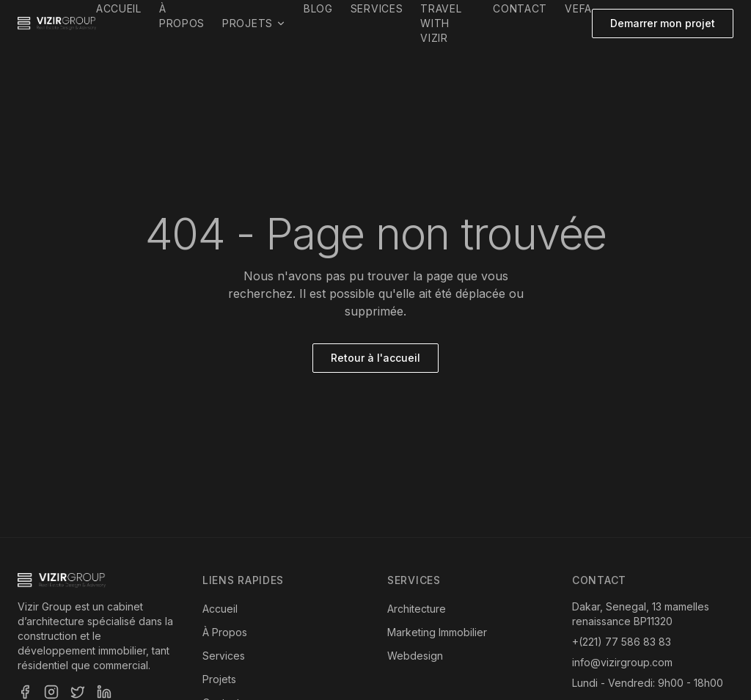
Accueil (119, 8)
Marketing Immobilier (437, 632)
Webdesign (415, 656)
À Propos (225, 632)
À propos (182, 16)
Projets (254, 23)
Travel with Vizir (441, 23)
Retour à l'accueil (375, 358)
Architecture (417, 609)
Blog (318, 8)
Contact (520, 8)
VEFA (578, 8)
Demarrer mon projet (663, 23)
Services (377, 8)
